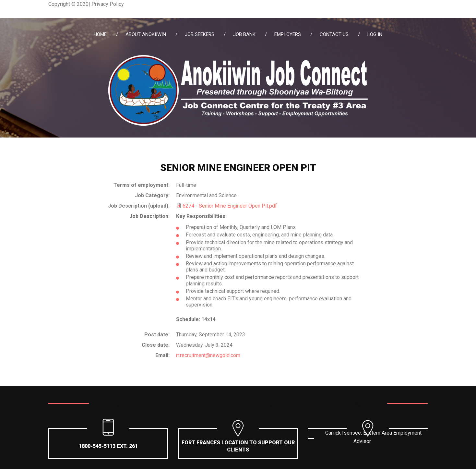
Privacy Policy (108, 4)
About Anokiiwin (146, 34)
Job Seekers (200, 34)
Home (100, 34)
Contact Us (334, 34)
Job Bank (244, 34)
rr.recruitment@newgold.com (208, 355)
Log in (375, 34)
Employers (288, 34)
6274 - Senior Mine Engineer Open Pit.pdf (230, 206)
